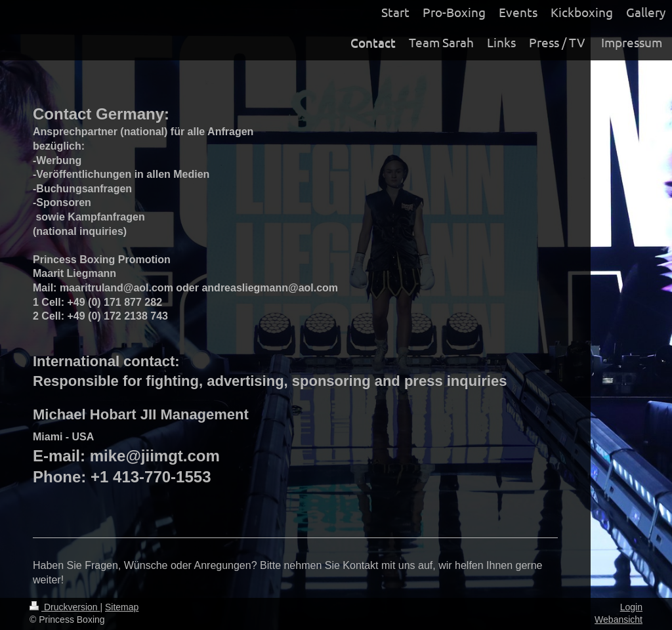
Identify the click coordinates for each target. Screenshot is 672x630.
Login (631, 607)
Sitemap (122, 607)
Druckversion (65, 607)
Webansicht (619, 619)
